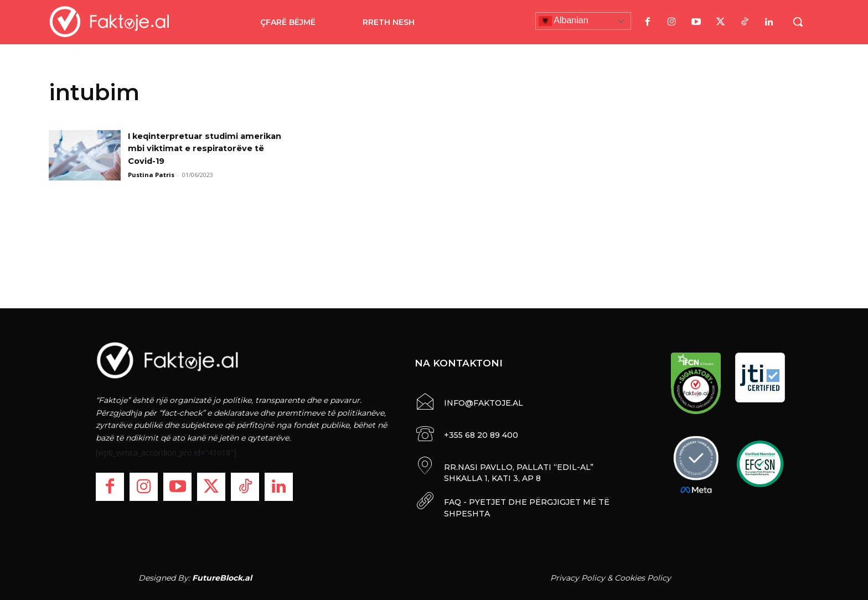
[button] (798, 22)
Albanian (564, 21)
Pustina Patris (151, 175)
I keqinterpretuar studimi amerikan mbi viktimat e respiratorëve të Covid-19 (190, 148)
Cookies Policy (643, 577)
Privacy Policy (578, 577)
